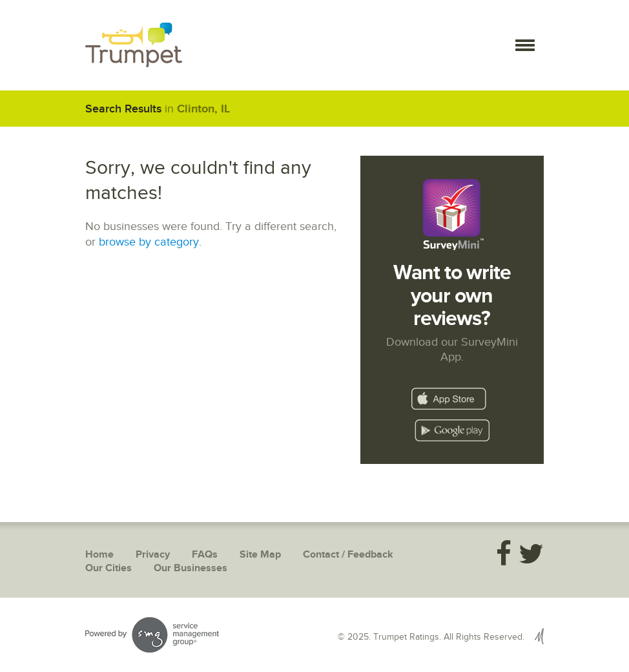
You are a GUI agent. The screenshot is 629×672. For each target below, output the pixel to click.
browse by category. (150, 242)
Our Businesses (191, 568)
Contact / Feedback (348, 555)
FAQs (205, 555)
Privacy (153, 555)
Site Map (260, 555)
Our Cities (108, 568)
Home (99, 555)
